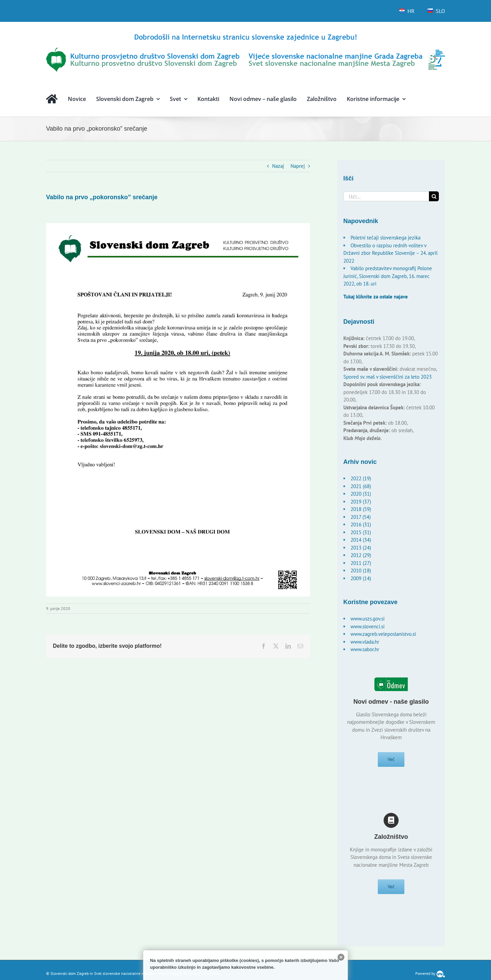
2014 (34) (361, 540)
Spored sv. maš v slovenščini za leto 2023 (388, 377)
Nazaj (278, 166)
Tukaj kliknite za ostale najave (376, 297)
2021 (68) (361, 486)
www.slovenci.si (368, 626)
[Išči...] (386, 196)
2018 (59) (361, 509)
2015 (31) (361, 532)
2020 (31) (361, 494)
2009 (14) (361, 578)
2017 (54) (361, 517)
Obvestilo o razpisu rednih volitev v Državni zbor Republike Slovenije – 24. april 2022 (390, 253)
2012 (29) (361, 555)
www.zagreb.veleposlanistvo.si (383, 634)
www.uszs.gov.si (368, 619)
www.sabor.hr (365, 649)
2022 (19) (361, 478)
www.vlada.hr (365, 642)
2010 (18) (361, 571)
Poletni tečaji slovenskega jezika (385, 238)
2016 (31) (361, 524)
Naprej (298, 166)
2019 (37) (361, 502)
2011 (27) (361, 563)
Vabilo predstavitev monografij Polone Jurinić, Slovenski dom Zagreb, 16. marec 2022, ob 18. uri (388, 276)
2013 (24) (361, 548)
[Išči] (434, 196)
